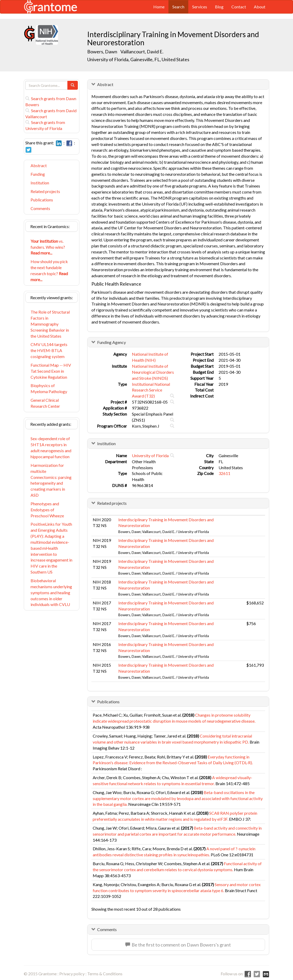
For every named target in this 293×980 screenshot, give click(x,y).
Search (178, 7)
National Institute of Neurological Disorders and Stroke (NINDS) (153, 372)
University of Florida (150, 455)
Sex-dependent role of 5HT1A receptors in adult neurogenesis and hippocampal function (51, 447)
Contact (239, 7)
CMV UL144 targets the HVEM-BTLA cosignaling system (49, 350)
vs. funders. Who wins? (48, 247)
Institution (40, 183)
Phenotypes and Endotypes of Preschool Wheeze (47, 510)
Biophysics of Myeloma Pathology (49, 388)
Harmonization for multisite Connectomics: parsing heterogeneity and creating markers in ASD (51, 480)
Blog (219, 7)
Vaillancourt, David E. (142, 52)
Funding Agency (112, 342)
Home (159, 7)
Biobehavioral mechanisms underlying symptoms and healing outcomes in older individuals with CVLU (51, 592)
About (260, 7)
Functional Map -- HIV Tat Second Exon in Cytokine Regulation (51, 371)
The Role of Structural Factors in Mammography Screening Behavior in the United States (50, 324)
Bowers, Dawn (103, 52)
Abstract (39, 165)
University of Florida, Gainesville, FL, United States (138, 59)
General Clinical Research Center (45, 403)
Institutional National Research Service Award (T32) (151, 390)
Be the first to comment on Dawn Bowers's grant (178, 945)
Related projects (45, 191)
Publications (42, 200)
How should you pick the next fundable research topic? (49, 270)
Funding (38, 174)
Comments (40, 208)
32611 (224, 473)
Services (200, 7)
